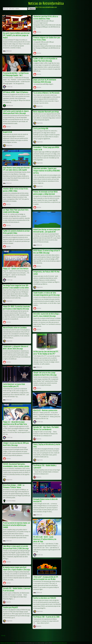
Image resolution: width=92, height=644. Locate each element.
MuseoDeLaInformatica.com (60, 643)
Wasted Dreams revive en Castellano (15, 327)
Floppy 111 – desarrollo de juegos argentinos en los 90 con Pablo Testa (15, 423)
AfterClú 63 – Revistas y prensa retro (45, 410)
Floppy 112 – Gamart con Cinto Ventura (16, 268)
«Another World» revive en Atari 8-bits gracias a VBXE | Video (16, 190)
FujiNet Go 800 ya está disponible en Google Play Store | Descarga (45, 60)
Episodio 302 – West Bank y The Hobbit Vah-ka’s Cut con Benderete (46, 428)
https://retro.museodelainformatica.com (46, 7)
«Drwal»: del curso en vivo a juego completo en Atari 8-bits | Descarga (45, 374)
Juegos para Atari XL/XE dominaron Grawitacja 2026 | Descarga (45, 81)
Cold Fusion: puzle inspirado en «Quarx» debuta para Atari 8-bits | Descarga (16, 112)
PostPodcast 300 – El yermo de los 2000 (46, 617)
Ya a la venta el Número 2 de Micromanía (46, 93)
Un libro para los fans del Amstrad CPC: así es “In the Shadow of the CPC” (46, 353)
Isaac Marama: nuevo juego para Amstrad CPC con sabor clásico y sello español (16, 169)
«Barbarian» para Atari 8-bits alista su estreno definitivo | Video (46, 17)
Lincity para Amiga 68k (41, 128)
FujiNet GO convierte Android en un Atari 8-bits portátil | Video (16, 232)
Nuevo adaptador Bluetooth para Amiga (46, 112)
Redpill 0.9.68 (7, 132)
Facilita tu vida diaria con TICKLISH (45, 598)
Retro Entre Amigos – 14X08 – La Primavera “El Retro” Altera (14, 486)
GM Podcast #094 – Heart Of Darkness (16, 92)
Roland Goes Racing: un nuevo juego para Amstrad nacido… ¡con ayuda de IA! (47, 231)
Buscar (32, 9)
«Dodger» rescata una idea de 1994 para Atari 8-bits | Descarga (16, 444)
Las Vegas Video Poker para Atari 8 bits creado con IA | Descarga (16, 211)
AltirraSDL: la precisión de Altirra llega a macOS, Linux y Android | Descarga (46, 315)
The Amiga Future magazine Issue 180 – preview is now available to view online (16, 286)
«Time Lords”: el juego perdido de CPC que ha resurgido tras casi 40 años (46, 578)
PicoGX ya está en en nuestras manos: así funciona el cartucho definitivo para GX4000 (16, 525)
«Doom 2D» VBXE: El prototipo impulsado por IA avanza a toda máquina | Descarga (16, 308)
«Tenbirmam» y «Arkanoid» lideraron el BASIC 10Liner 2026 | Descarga (16, 347)
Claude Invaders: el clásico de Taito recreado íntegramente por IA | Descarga (46, 294)
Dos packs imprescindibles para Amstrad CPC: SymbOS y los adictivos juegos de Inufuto (16, 35)
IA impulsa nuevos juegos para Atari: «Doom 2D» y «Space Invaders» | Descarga (16, 568)
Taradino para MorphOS (10, 607)
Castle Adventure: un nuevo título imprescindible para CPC (14, 385)
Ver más (3, 636)
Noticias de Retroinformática (46, 3)
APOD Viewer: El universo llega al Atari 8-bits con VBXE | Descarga (47, 252)
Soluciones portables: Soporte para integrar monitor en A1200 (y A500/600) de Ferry (47, 171)
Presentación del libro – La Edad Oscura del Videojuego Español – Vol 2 (16, 74)
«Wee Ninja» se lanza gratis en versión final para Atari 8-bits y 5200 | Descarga (16, 547)
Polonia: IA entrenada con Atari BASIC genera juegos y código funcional (46, 193)
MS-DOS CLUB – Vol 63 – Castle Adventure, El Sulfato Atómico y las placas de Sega (45, 539)
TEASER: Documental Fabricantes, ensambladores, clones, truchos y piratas (16, 465)
